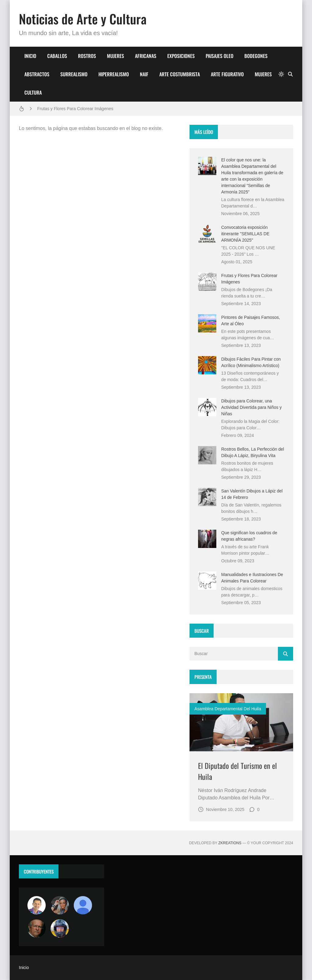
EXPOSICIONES (181, 56)
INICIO (30, 56)
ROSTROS (87, 56)
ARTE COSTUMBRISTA (180, 74)
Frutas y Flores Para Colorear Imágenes (75, 109)
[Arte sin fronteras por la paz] (37, 905)
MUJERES (115, 56)
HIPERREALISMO (114, 74)
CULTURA (33, 92)
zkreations (230, 843)
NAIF (144, 74)
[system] (281, 74)
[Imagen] (241, 722)
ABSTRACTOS (37, 74)
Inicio (24, 967)
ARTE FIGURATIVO (227, 74)
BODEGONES (256, 56)
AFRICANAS (146, 56)
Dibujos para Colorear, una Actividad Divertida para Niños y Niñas (251, 407)
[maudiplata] (60, 928)
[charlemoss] (37, 928)
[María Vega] (83, 905)
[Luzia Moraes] (60, 905)
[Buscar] (290, 74)
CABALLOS (57, 56)
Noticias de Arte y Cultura (83, 19)
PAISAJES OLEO (220, 56)
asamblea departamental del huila (228, 709)
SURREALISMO (74, 74)
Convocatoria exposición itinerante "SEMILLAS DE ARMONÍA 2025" (245, 234)
